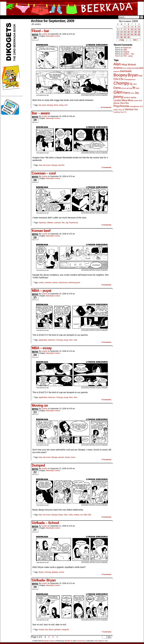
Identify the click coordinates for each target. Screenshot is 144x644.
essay (66, 340)
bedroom (52, 340)
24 (132, 35)
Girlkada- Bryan (44, 580)
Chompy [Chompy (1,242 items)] (121, 83)
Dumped (38, 465)
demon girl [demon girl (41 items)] (125, 88)
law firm (61, 165)
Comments (106, 107)
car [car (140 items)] (141, 76)
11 (135, 29)
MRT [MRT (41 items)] (141, 101)
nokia (71, 515)
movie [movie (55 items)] (136, 101)
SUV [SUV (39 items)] (142, 106)
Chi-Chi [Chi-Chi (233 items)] (118, 79)
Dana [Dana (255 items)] (117, 88)
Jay (67, 223)
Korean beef (41, 231)
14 (121, 32)
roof (66, 105)
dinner (68, 457)
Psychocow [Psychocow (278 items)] (121, 106)
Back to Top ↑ (104, 641)
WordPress (69, 641)
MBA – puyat (41, 291)
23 (128, 35)
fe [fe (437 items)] (134, 88)
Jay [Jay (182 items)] (137, 93)
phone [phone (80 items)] (116, 103)
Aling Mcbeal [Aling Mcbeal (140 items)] (129, 64)
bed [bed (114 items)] (141, 68)
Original (126, 52)
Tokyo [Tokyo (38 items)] (120, 110)
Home (4, 17)
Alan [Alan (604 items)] (117, 64)
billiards (50, 223)
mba (75, 340)
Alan (40, 165)
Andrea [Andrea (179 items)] (118, 68)
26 (139, 35)
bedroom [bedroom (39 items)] (117, 71)
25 (135, 35)
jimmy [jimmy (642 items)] (118, 97)
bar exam (43, 105)
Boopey (50, 105)
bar (47, 630)
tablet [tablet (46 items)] (116, 110)
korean (55, 283)
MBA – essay (42, 348)
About (13, 17)
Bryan (61, 515)
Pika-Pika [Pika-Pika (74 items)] (124, 103)
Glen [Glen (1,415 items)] (118, 92)
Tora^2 (118, 56)
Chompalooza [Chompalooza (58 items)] (130, 79)
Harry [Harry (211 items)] (127, 93)
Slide (125, 50)
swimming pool (74, 283)
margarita (65, 630)
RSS (96, 641)
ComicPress (81, 641)
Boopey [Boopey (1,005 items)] (120, 75)
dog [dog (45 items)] (131, 88)
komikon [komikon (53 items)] (127, 97)
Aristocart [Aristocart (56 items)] (130, 68)
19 (139, 32)
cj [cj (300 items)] (131, 84)
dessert (61, 457)
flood (56, 105)
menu (73, 457)
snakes (77, 515)
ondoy (61, 105)
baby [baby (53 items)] (137, 68)
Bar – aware (41, 113)
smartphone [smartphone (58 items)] (134, 106)
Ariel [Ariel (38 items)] (124, 68)
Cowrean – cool (44, 173)
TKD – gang (128, 56)
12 (139, 29)
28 (121, 37)
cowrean (57, 223)
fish (63, 223)
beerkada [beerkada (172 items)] (126, 71)
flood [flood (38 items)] (137, 88)
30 (128, 37)
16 (128, 32)
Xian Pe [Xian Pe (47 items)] (123, 112)
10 (132, 29)
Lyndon (44, 34)
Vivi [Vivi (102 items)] (136, 109)
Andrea (42, 630)
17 (132, 32)
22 (125, 35)
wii (81, 515)
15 (125, 32)
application (43, 340)
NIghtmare (127, 48)
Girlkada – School (45, 523)
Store (22, 17)
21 (121, 35)
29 (125, 37)
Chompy (59, 340)
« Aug (121, 40)
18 (135, 32)
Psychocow (74, 223)
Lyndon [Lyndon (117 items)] (117, 100)
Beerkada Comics (72, 8)
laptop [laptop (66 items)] (134, 97)
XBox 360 (87, 515)
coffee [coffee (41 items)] (135, 84)
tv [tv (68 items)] (124, 110)
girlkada (55, 572)
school (62, 572)
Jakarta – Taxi (129, 54)
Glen (71, 340)
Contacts (33, 17)
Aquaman (42, 223)
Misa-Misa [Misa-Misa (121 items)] (127, 100)
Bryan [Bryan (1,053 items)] (133, 75)
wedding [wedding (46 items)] (117, 112)
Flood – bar (40, 31)
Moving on (40, 405)
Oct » (135, 40)
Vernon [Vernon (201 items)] (129, 109)
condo (41, 283)
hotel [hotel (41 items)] (132, 93)
